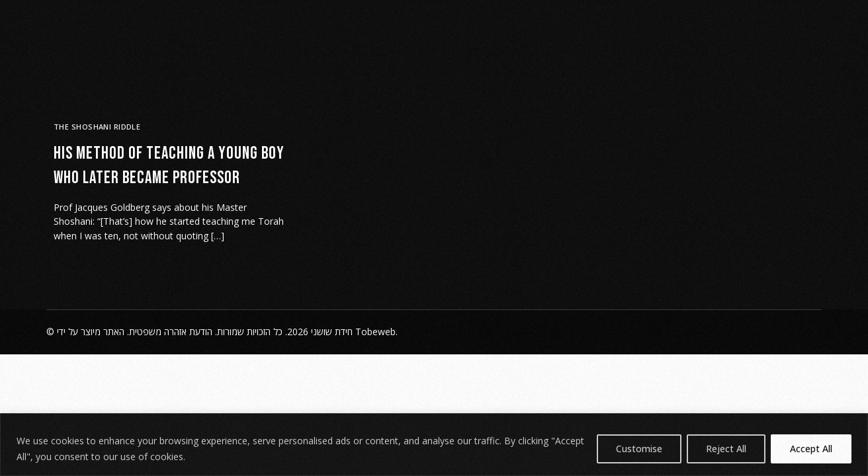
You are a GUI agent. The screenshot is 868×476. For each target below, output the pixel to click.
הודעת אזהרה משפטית (171, 332)
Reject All (726, 449)
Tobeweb (375, 332)
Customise (639, 449)
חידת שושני (332, 332)
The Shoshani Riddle (97, 127)
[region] (434, 445)
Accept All (811, 449)
